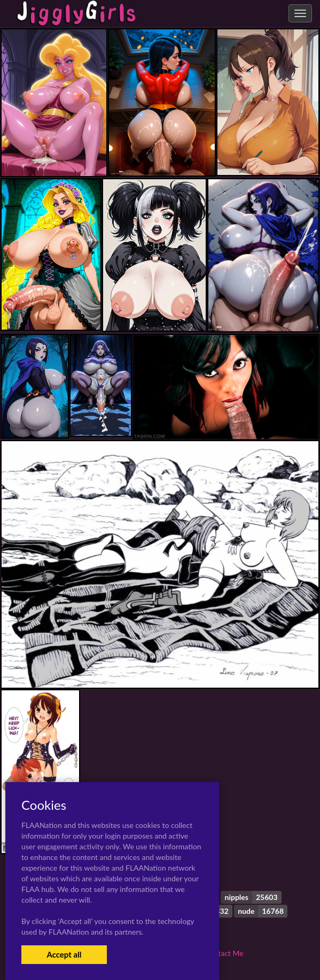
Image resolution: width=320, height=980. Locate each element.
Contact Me (224, 953)
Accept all (64, 954)
